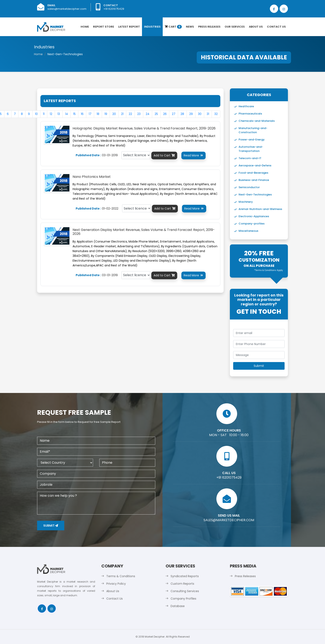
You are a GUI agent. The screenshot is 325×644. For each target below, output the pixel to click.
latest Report (129, 27)
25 (156, 114)
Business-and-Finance (254, 180)
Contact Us (276, 27)
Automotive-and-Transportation (251, 149)
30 (200, 114)
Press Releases (209, 27)
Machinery (246, 202)
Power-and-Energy (252, 140)
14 (67, 114)
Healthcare (246, 106)
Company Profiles (183, 599)
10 (36, 114)
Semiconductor (249, 187)
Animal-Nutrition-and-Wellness (260, 209)
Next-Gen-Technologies (255, 195)
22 (130, 114)
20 (114, 114)
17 (90, 114)
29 (191, 114)
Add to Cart (164, 155)
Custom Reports (182, 584)
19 (106, 114)
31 (208, 114)
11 (44, 114)
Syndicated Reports (185, 576)
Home (85, 27)
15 (74, 114)
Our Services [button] (235, 27)
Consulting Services (185, 591)
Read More (194, 155)
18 (98, 114)
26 (165, 114)
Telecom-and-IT (250, 158)
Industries (152, 27)
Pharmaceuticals (250, 114)
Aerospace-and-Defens (255, 165)
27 (174, 114)
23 (139, 114)
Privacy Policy (116, 584)
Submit (51, 526)
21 (122, 114)
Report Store (104, 27)
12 (51, 114)
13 (59, 114)
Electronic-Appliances (254, 216)
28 (182, 114)
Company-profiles (252, 224)
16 (82, 114)
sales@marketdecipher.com (67, 9)
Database (178, 606)
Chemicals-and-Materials (257, 121)
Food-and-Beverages (253, 173)
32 (216, 114)
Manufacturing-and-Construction (253, 130)
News (190, 27)
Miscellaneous (248, 231)
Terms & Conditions (121, 576)
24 (148, 114)
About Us (256, 27)
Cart (173, 27)
